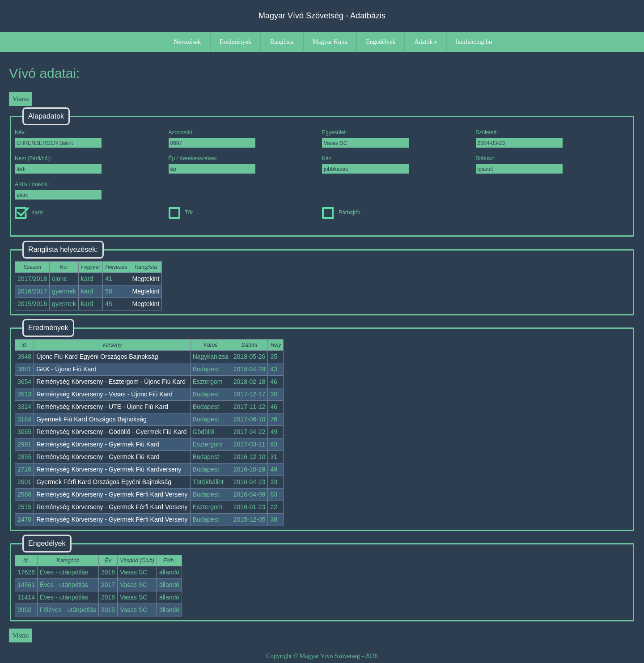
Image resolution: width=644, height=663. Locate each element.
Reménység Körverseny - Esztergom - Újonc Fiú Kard (111, 382)
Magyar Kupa (330, 42)
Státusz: (519, 164)
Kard (29, 212)
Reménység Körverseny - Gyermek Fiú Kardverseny (109, 469)
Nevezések (188, 42)
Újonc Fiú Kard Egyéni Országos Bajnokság (97, 357)
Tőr (181, 212)
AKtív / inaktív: (58, 190)
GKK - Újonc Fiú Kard (66, 369)
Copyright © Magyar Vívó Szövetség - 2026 (322, 656)
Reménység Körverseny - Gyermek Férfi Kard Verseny (112, 494)
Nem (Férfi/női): (58, 164)
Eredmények (235, 42)
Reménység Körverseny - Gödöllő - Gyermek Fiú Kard (111, 432)
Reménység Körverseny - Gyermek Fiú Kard (98, 444)
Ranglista (282, 42)
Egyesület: (365, 138)
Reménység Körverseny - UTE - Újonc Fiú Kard (102, 407)
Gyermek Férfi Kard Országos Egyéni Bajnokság (104, 482)
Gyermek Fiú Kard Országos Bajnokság (91, 419)
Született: (519, 138)
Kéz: (365, 164)
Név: (58, 138)
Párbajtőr (341, 212)
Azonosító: (212, 138)
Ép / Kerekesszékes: (212, 164)
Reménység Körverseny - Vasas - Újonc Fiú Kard (104, 394)
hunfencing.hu (474, 42)
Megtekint (146, 279)
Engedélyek (381, 42)
